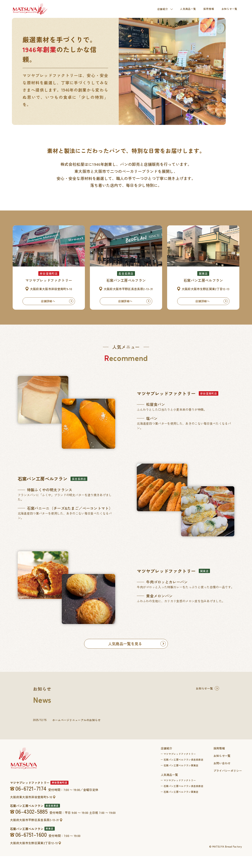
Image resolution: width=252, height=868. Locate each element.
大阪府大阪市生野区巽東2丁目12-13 (34, 855)
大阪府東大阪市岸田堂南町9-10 (31, 809)
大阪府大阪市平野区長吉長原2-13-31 (35, 832)
